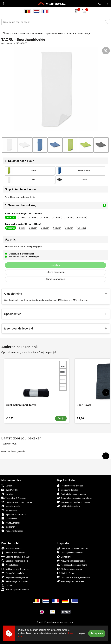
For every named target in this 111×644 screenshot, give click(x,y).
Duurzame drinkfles (67, 490)
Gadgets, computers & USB (16, 557)
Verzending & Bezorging (14, 498)
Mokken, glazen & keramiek (16, 569)
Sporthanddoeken (54, 33)
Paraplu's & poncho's (13, 573)
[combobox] (52, 22)
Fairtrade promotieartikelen (71, 581)
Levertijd (7, 494)
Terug (6, 33)
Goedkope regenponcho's (15, 561)
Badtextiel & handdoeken (32, 33)
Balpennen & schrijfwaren (15, 577)
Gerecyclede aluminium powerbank (74, 498)
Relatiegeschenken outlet (70, 552)
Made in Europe (66, 573)
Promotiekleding (10, 565)
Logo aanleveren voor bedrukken (18, 502)
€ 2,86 (80, 418)
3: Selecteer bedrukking (55, 205)
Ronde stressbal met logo (70, 486)
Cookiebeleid (9, 518)
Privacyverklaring (11, 523)
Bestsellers (64, 557)
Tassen (7, 585)
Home (14, 33)
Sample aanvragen (55, 279)
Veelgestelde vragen (12, 531)
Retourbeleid (9, 510)
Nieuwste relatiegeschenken (71, 561)
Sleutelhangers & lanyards (15, 581)
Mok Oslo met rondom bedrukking (74, 502)
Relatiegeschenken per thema (72, 565)
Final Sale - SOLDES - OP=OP (72, 548)
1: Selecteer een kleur (19, 161)
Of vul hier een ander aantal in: (20, 197)
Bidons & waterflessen (13, 552)
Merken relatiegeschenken (70, 569)
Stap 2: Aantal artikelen (20, 189)
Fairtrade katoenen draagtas (71, 494)
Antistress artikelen (12, 548)
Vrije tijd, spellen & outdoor (15, 590)
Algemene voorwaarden (14, 514)
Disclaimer (8, 527)
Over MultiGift (10, 490)
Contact (7, 486)
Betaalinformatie (11, 506)
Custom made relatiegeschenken (73, 577)
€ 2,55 (10, 418)
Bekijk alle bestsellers (68, 506)
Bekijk (61, 418)
